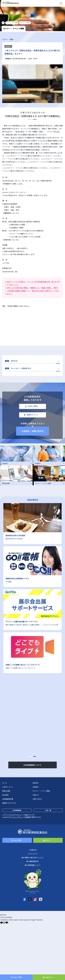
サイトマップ (33, 854)
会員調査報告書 (8, 799)
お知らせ (36, 795)
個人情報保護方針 (33, 861)
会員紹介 (36, 787)
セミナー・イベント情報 (41, 791)
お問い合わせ (37, 799)
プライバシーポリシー (16, 817)
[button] (31, 757)
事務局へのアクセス (9, 803)
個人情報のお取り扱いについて (33, 857)
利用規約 (28, 817)
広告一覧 (48, 810)
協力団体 (5, 795)
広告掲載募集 (17, 810)
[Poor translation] (5, 923)
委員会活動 (6, 791)
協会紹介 (36, 783)
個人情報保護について (33, 865)
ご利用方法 (33, 850)
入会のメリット (8, 787)
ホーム (5, 783)
